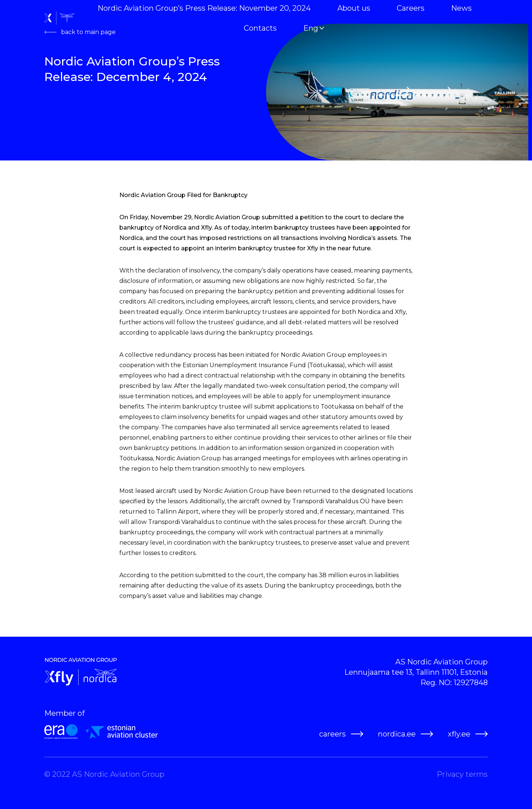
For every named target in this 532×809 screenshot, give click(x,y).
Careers (411, 8)
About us (354, 8)
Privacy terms (462, 774)
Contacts (260, 28)
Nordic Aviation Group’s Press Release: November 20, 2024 (204, 8)
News (461, 8)
